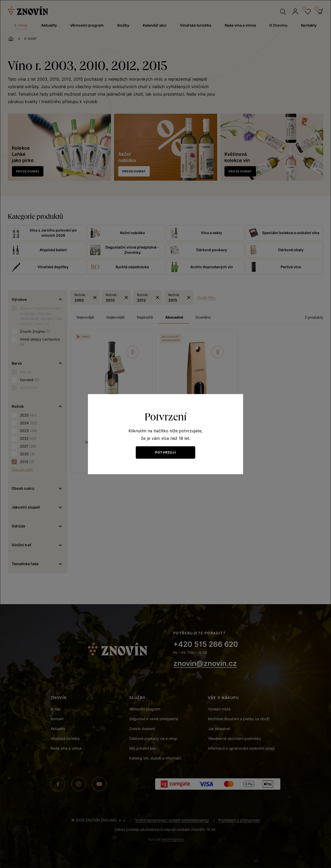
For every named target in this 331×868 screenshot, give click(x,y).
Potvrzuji (165, 452)
